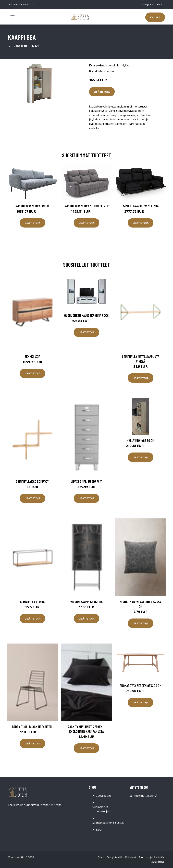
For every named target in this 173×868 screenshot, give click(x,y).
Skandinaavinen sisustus (108, 823)
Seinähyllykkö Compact (32, 481)
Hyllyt (35, 46)
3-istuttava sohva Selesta (141, 206)
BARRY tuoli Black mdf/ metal (32, 727)
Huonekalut (19, 46)
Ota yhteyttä (115, 857)
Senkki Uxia (32, 356)
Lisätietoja (102, 92)
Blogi (99, 830)
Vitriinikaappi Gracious (86, 602)
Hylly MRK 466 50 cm (140, 440)
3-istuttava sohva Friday (32, 206)
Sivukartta (157, 862)
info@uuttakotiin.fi (152, 4)
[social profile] (33, 5)
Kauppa (155, 17)
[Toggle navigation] (13, 17)
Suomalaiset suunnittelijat (101, 809)
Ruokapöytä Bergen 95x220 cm (140, 686)
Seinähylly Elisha (32, 602)
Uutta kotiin (103, 796)
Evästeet (131, 857)
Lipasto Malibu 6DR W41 (86, 481)
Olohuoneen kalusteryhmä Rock (86, 315)
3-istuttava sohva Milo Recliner (86, 206)
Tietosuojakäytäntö (151, 857)
